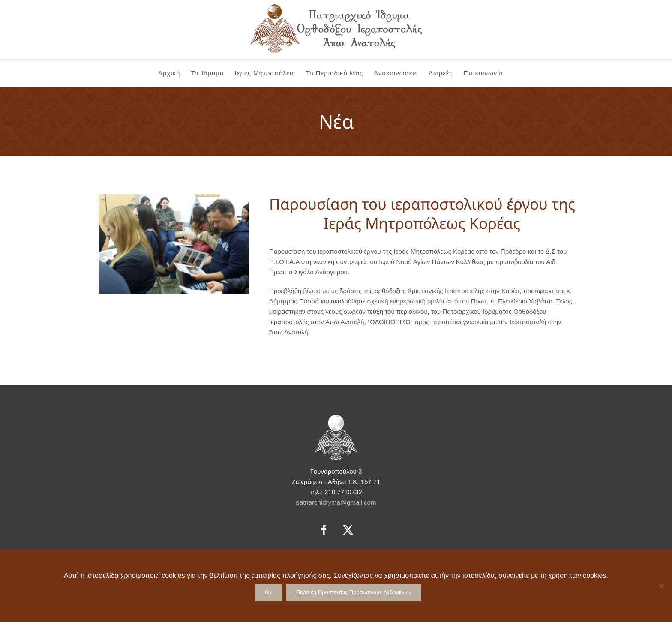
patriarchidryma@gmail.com (336, 502)
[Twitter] (348, 530)
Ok (268, 592)
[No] (661, 586)
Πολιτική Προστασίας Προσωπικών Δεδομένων (354, 592)
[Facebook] (324, 530)
